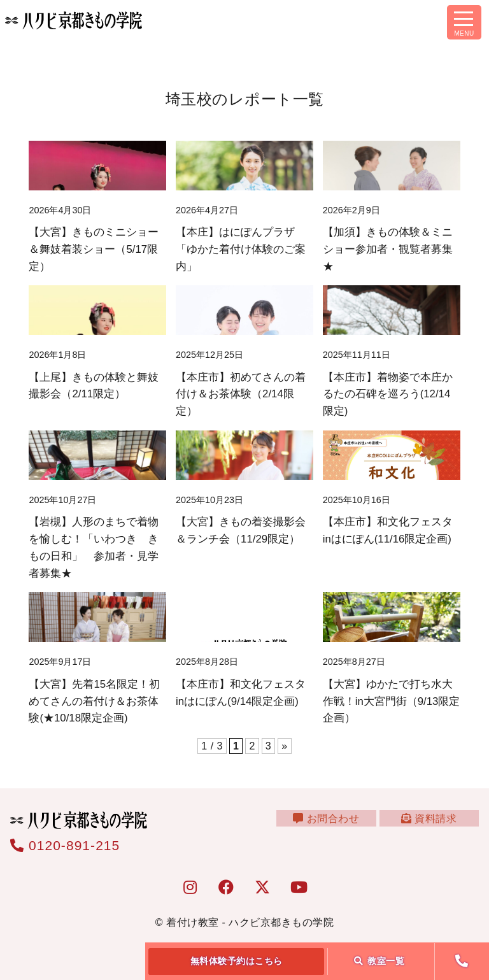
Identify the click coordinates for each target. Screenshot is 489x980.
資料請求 (433, 826)
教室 (379, 961)
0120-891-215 (65, 845)
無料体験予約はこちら (237, 961)
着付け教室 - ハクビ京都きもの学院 (250, 922)
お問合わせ (338, 826)
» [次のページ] (284, 746)
